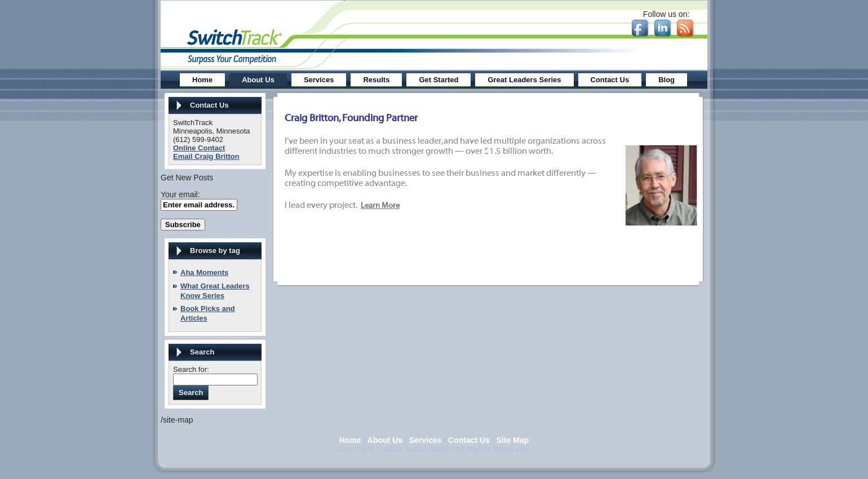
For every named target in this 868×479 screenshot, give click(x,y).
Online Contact (199, 148)
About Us (385, 440)
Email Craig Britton (206, 156)
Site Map (513, 440)
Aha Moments (204, 272)
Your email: (180, 194)
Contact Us (469, 440)
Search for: (191, 369)
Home (350, 440)
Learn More (380, 206)
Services (426, 440)
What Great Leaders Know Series (215, 291)
